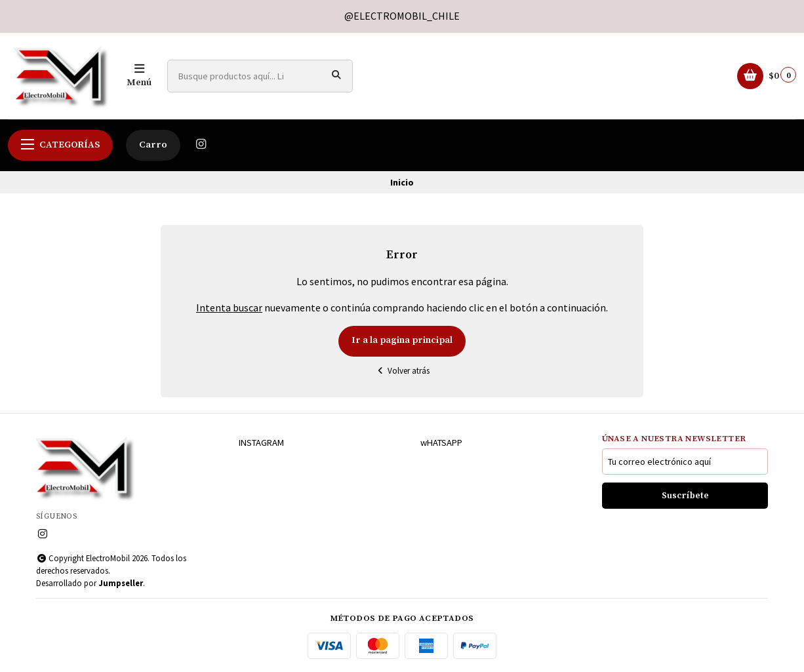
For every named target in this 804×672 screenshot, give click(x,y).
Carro (153, 145)
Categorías (60, 145)
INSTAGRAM (261, 443)
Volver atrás (402, 371)
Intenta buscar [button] (229, 307)
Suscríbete (685, 496)
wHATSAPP (441, 443)
